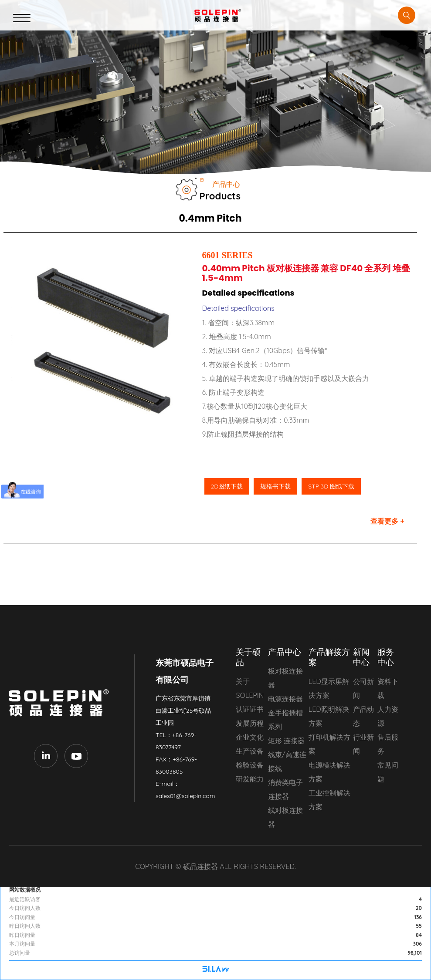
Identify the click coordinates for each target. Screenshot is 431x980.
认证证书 (250, 709)
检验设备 (250, 765)
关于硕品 (248, 657)
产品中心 (285, 652)
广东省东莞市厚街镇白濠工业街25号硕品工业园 (183, 711)
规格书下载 (275, 486)
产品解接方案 (329, 657)
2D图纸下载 (227, 486)
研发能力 (250, 779)
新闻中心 (361, 657)
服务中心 (386, 657)
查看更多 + (387, 521)
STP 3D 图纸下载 (331, 486)
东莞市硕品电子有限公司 (61, 703)
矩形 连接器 (286, 741)
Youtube (76, 756)
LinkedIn (46, 756)
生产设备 (250, 751)
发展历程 (250, 723)
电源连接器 (285, 699)
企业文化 (250, 737)
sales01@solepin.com (185, 796)
